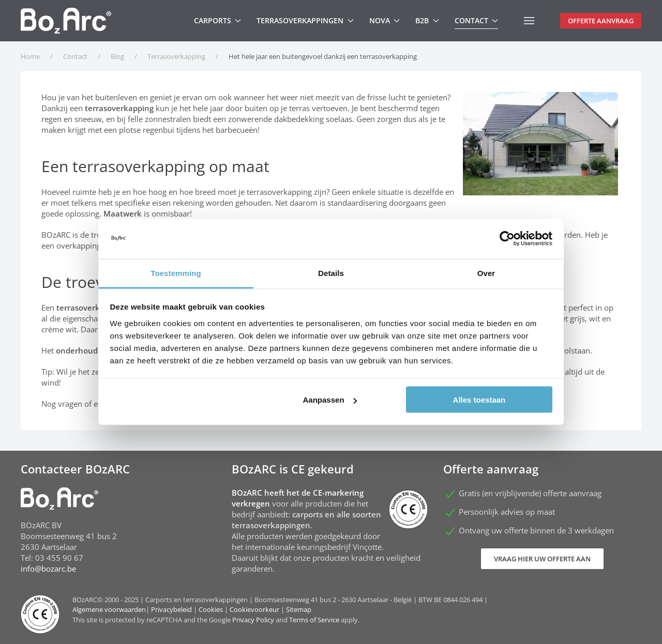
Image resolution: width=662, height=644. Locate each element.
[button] (529, 21)
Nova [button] (385, 20)
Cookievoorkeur (254, 609)
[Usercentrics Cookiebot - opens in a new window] (507, 239)
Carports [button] (218, 20)
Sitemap (299, 609)
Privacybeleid (171, 609)
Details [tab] (331, 273)
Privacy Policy (253, 620)
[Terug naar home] (66, 21)
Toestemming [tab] (176, 273)
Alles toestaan (479, 400)
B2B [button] (427, 20)
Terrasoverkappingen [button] (305, 20)
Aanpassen (330, 400)
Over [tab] (486, 273)
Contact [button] (477, 20)
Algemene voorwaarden (109, 609)
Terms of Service (314, 620)
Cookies (211, 609)
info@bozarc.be (48, 569)
